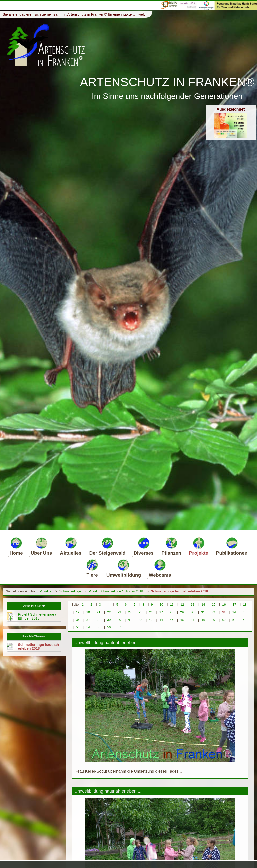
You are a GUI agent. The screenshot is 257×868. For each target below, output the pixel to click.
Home (16, 546)
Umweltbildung (124, 568)
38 (99, 620)
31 (203, 612)
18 (245, 605)
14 (203, 605)
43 (151, 620)
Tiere (92, 568)
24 (130, 612)
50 (224, 620)
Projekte (199, 546)
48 (203, 620)
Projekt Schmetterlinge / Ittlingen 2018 (116, 591)
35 (244, 612)
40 (119, 620)
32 (213, 612)
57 (119, 627)
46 (182, 620)
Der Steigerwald (108, 546)
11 (172, 605)
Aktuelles (71, 546)
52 (244, 620)
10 (161, 605)
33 (224, 612)
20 (88, 612)
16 (224, 605)
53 (78, 627)
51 (234, 620)
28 (172, 612)
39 (109, 620)
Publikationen (232, 546)
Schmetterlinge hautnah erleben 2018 (179, 591)
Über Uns (41, 546)
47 (192, 620)
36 (78, 620)
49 (213, 620)
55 (99, 627)
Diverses (144, 546)
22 (109, 612)
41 (130, 620)
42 (140, 620)
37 (88, 620)
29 (182, 612)
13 (193, 605)
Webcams (160, 568)
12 (182, 605)
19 (78, 612)
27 (161, 612)
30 (192, 612)
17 (234, 605)
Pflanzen (171, 546)
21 (99, 612)
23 (119, 612)
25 (140, 612)
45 (172, 620)
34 (234, 612)
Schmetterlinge (70, 591)
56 (109, 627)
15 (214, 605)
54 (88, 627)
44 (161, 620)
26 (151, 612)
